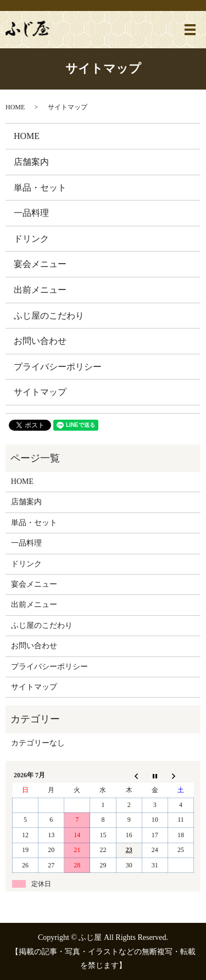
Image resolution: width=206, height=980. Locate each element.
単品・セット (40, 188)
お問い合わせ (40, 341)
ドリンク (31, 239)
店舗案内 (31, 162)
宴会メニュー (40, 264)
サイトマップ (40, 392)
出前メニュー (40, 290)
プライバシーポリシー (58, 367)
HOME (15, 107)
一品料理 (31, 213)
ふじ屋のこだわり (49, 316)
